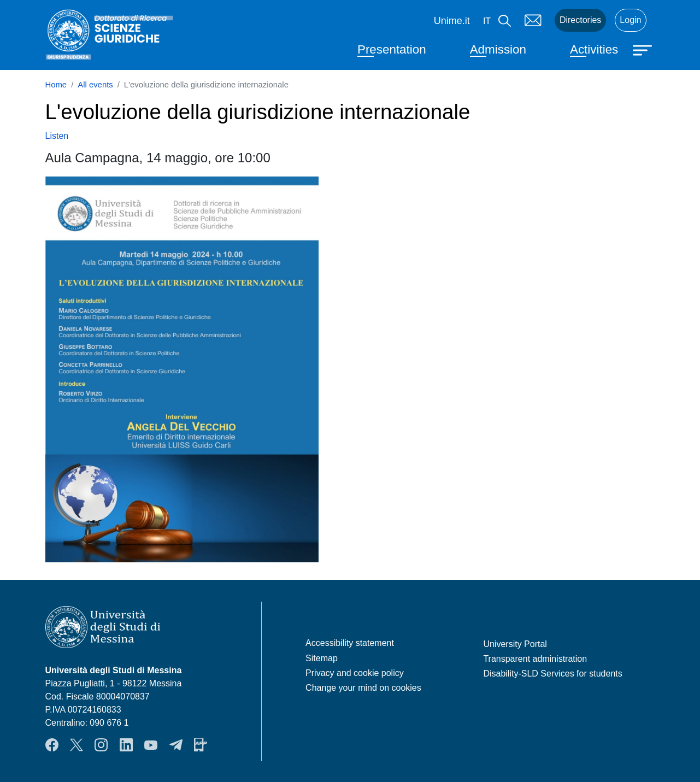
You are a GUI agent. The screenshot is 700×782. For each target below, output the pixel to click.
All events (95, 85)
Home (56, 85)
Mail (533, 20)
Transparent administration (535, 659)
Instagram (101, 745)
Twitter (77, 745)
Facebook (52, 745)
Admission (498, 49)
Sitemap (322, 658)
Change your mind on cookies (363, 688)
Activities (594, 49)
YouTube (151, 745)
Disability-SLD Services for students (552, 674)
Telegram (176, 745)
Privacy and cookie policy (355, 673)
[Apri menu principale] (644, 49)
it (487, 21)
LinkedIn (126, 745)
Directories (580, 20)
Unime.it (452, 21)
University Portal (515, 644)
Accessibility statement (350, 643)
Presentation (392, 49)
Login (630, 20)
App (201, 745)
